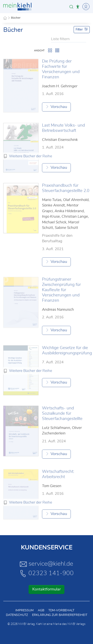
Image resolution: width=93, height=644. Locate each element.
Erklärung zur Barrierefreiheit (60, 615)
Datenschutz (17, 615)
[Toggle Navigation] (85, 7)
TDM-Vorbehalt (61, 610)
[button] (71, 7)
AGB (41, 610)
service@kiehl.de (46, 564)
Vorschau (56, 107)
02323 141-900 (47, 573)
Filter (82, 29)
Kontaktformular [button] (46, 589)
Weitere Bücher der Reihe (31, 156)
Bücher (16, 18)
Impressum (25, 610)
